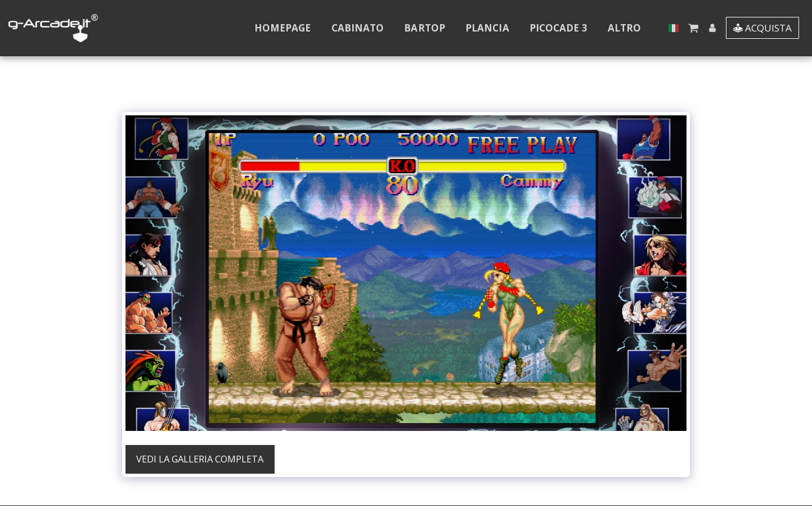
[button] (693, 28)
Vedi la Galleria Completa (200, 459)
